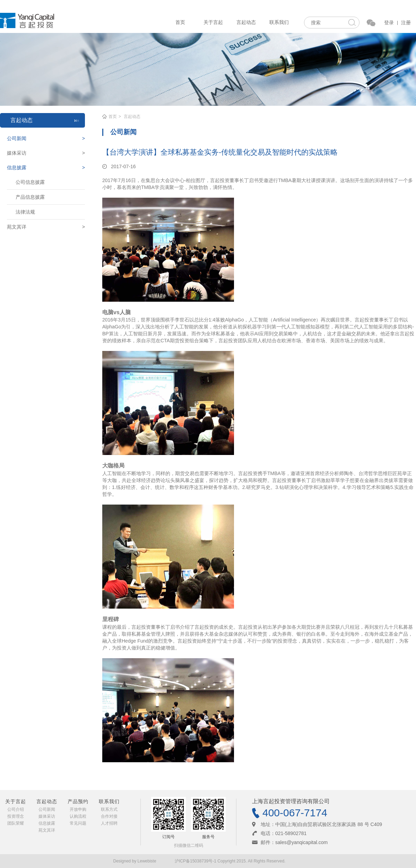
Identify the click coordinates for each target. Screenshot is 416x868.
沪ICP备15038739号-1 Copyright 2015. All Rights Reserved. (230, 861)
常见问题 (78, 823)
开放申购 (78, 809)
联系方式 (109, 809)
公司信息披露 (30, 182)
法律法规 (25, 212)
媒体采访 (47, 816)
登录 (389, 23)
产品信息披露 (30, 197)
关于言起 (213, 22)
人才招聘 (109, 823)
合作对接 (109, 816)
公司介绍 (16, 809)
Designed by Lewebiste (135, 861)
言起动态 (246, 22)
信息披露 (47, 823)
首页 (180, 22)
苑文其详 (47, 830)
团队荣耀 (16, 823)
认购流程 (78, 816)
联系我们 (279, 22)
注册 (406, 23)
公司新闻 (47, 809)
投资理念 (16, 816)
